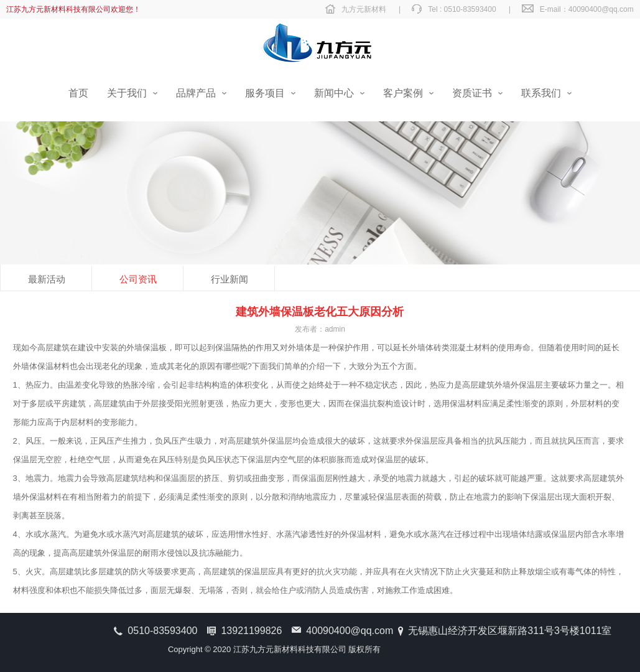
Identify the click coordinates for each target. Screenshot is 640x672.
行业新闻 (230, 279)
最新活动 (47, 279)
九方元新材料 (364, 9)
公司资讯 (138, 279)
